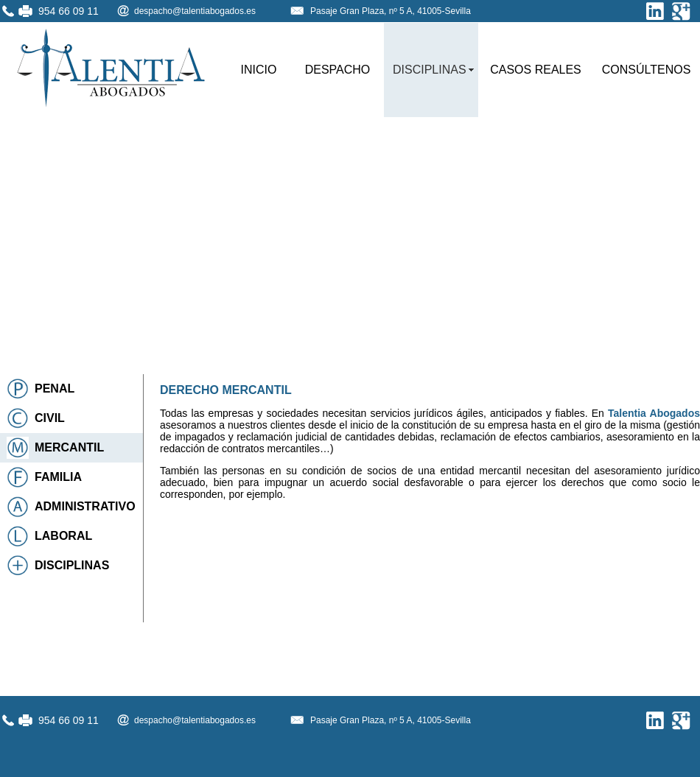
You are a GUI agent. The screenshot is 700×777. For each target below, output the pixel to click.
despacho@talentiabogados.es (195, 11)
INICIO (259, 70)
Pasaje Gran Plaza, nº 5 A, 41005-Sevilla (391, 11)
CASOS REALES (536, 70)
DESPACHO (338, 70)
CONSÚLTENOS (647, 70)
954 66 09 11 (69, 11)
